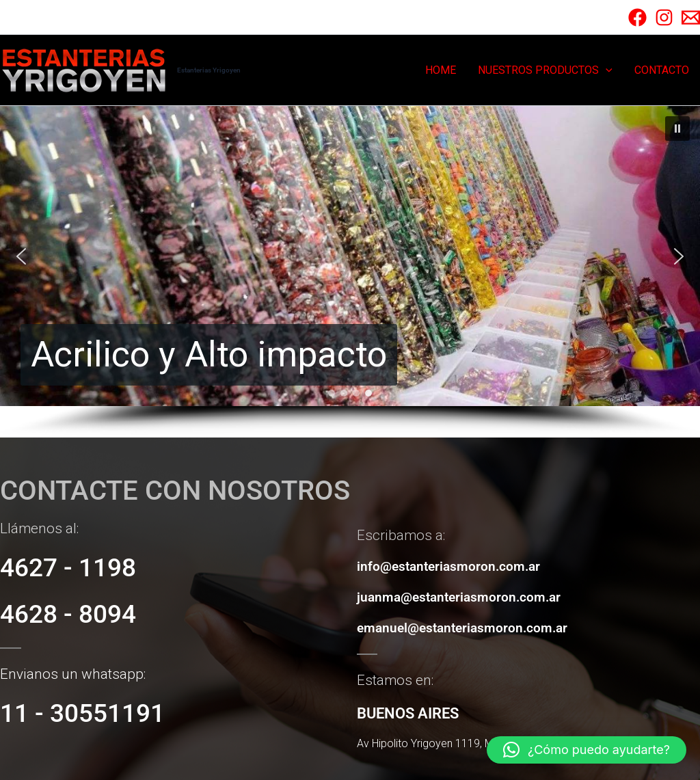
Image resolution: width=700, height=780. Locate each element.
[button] (606, 70)
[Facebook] (637, 17)
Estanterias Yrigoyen (209, 70)
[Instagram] (664, 17)
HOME (441, 70)
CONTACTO (662, 70)
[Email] (691, 17)
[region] (350, 272)
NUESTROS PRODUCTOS (545, 70)
